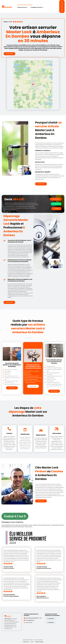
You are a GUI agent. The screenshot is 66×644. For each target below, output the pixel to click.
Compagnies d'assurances (37, 7)
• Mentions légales (39, 643)
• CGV (32, 643)
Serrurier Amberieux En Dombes (25, 5)
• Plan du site (25, 643)
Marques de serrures (23, 7)
